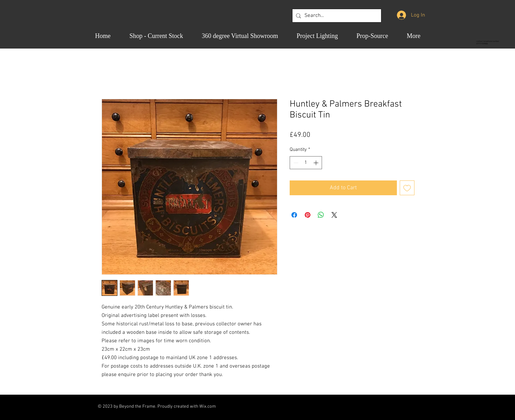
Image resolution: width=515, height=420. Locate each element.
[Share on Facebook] (294, 215)
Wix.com (208, 407)
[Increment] (317, 163)
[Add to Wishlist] (407, 188)
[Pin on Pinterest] (308, 215)
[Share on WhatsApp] (321, 215)
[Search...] (335, 16)
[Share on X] (334, 215)
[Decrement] (295, 163)
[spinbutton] (306, 163)
